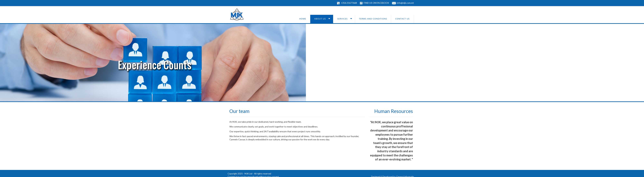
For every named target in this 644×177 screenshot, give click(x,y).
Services (342, 19)
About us (320, 19)
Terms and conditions (373, 19)
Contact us (402, 19)
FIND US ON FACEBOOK (378, 3)
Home (303, 19)
